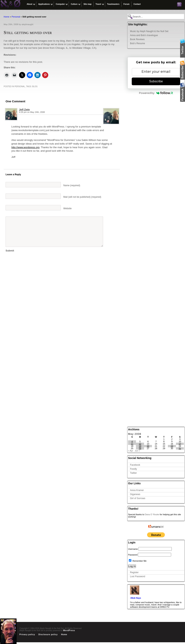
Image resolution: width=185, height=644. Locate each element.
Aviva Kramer (137, 490)
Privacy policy (27, 634)
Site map (87, 4)
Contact (137, 4)
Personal (16, 17)
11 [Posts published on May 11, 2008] (132, 444)
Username (133, 549)
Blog (35, 86)
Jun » (137, 451)
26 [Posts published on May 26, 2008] (140, 448)
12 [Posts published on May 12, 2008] (140, 444)
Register (134, 572)
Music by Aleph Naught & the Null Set (149, 31)
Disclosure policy (48, 634)
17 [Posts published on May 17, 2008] (180, 444)
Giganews (135, 494)
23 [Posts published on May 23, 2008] (172, 446)
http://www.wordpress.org (25, 147)
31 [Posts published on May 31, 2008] (180, 448)
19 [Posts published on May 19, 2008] (140, 446)
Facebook (135, 465)
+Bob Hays (135, 598)
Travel (98, 4)
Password (133, 555)
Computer (60, 4)
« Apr (131, 451)
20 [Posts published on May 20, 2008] (148, 446)
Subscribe (156, 81)
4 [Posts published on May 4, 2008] (132, 441)
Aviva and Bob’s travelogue (144, 35)
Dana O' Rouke (152, 514)
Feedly (133, 469)
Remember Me (138, 561)
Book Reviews (137, 39)
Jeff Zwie (24, 110)
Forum (126, 4)
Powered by (156, 93)
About (30, 4)
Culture (74, 4)
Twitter (133, 473)
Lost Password (138, 576)
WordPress (69, 630)
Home (6, 17)
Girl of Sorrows (138, 498)
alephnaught (28, 24)
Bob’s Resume (137, 43)
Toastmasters (113, 4)
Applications (44, 4)
